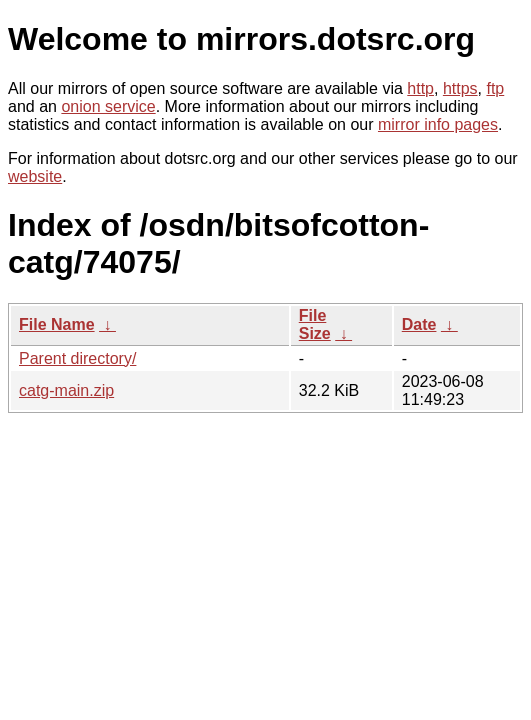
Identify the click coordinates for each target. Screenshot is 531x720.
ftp (495, 88)
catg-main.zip (66, 390)
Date (419, 324)
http (420, 88)
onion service (108, 106)
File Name (57, 324)
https (460, 88)
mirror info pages (438, 124)
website (35, 176)
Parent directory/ (77, 358)
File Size (315, 324)
